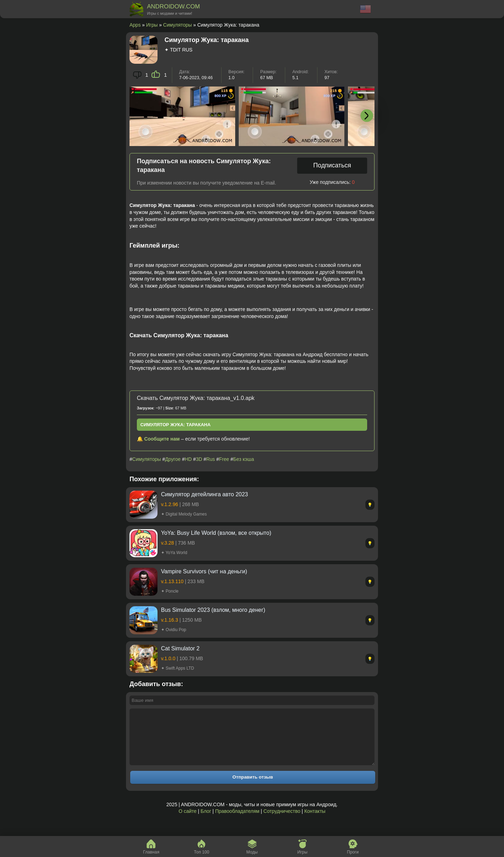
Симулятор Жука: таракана (176, 425)
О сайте (187, 822)
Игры (152, 25)
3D (199, 459)
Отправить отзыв (253, 787)
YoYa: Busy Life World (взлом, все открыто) (216, 533)
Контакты (315, 822)
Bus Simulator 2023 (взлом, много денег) (213, 610)
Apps (135, 25)
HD (188, 459)
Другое (173, 459)
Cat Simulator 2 (180, 648)
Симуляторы (177, 25)
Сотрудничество (282, 822)
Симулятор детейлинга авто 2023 (204, 494)
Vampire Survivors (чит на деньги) (204, 571)
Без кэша (243, 459)
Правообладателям (237, 822)
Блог (206, 822)
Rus (211, 459)
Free (224, 459)
